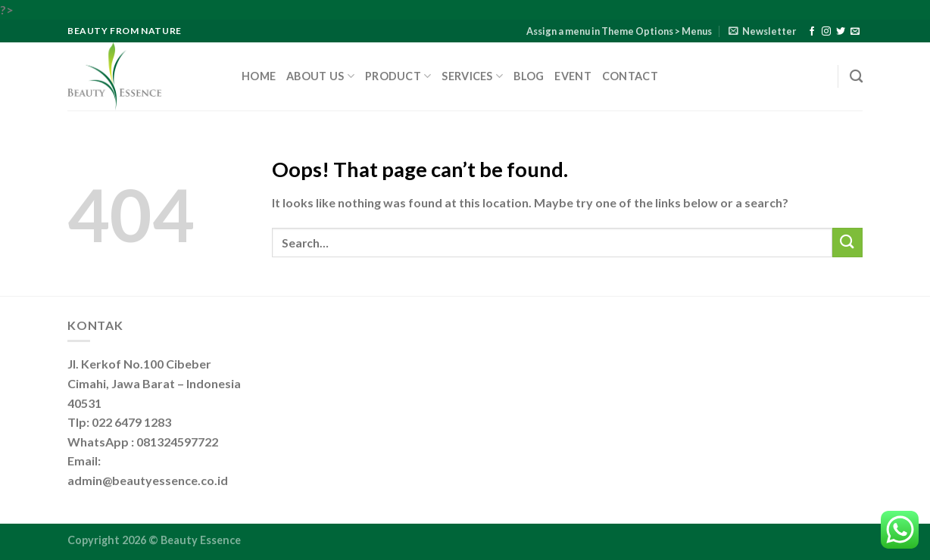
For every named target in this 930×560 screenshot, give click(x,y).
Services (472, 76)
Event (573, 76)
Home (259, 76)
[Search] (856, 77)
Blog (529, 76)
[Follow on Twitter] (841, 32)
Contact (630, 76)
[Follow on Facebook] (812, 32)
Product (398, 76)
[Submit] (847, 243)
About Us (320, 76)
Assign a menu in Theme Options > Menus (619, 31)
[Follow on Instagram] (826, 32)
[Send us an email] (855, 32)
